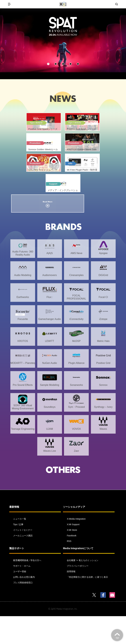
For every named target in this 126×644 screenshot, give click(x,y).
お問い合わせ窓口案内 (24, 605)
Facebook (72, 563)
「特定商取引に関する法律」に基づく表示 (87, 605)
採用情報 (71, 599)
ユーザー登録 (20, 599)
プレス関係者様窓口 (23, 610)
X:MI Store (72, 558)
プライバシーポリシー (78, 594)
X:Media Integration (76, 547)
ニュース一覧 (20, 547)
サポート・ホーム (22, 594)
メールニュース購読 (23, 563)
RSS (69, 569)
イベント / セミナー (23, 558)
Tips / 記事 (18, 552)
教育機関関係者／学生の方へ (27, 588)
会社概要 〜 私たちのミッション (83, 588)
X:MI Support (73, 552)
